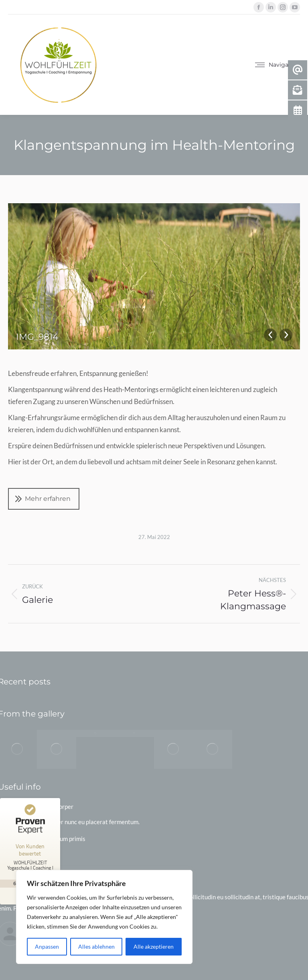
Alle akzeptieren (154, 946)
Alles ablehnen (96, 946)
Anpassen (47, 946)
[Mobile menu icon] (277, 65)
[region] (104, 917)
